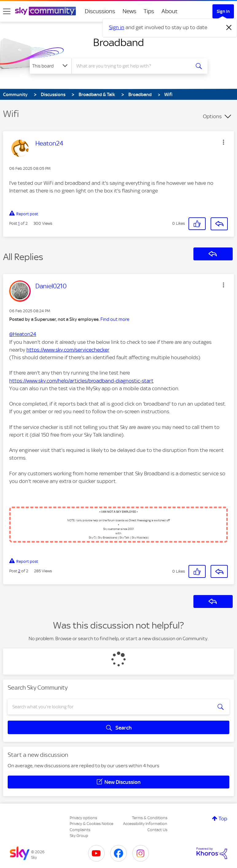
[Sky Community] (45, 11)
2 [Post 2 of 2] (19, 571)
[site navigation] (7, 11)
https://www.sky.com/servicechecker (68, 350)
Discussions (100, 11)
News (129, 11)
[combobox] (133, 66)
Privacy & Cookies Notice (91, 824)
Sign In (223, 11)
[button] (223, 142)
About (170, 11)
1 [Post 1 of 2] (19, 223)
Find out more (115, 319)
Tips (149, 11)
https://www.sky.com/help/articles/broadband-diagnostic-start (81, 381)
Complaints (80, 830)
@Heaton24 (23, 334)
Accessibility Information (145, 824)
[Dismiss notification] (229, 28)
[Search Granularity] (51, 66)
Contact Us (157, 830)
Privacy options (83, 818)
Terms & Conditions (150, 818)
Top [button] (223, 819)
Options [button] (212, 116)
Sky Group (79, 836)
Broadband (118, 42)
